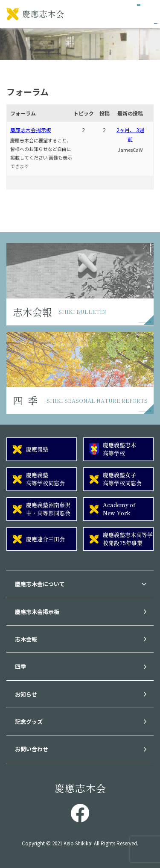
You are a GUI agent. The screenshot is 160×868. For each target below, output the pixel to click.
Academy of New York (119, 509)
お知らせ (26, 694)
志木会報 (26, 639)
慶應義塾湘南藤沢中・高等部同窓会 (48, 509)
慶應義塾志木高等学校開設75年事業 (128, 539)
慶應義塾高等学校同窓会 (45, 479)
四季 (20, 666)
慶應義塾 (37, 449)
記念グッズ (29, 722)
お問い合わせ (32, 749)
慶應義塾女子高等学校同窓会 (122, 479)
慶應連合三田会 (45, 539)
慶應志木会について (40, 584)
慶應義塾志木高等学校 (119, 449)
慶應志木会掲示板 (31, 130)
